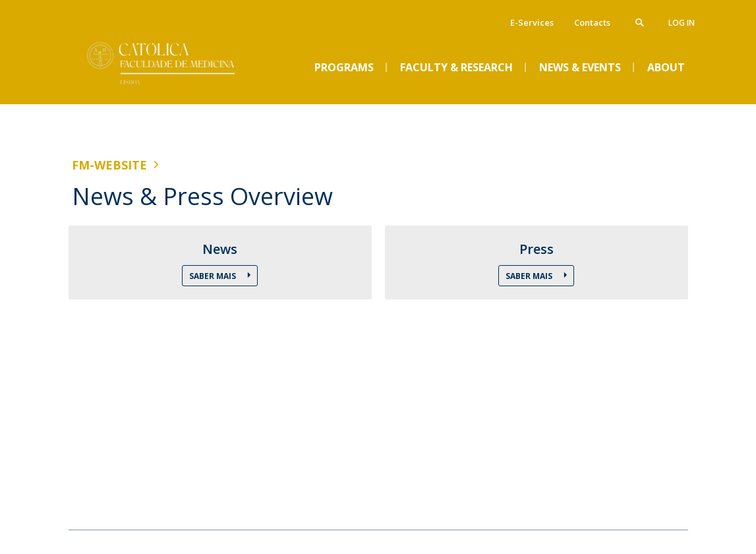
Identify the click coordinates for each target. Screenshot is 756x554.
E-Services (532, 22)
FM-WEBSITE (109, 165)
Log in (682, 23)
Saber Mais (214, 276)
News (220, 249)
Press (537, 249)
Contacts (592, 22)
